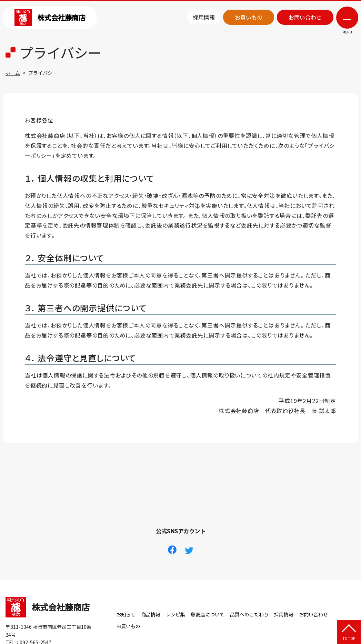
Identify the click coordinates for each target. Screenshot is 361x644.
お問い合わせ (305, 17)
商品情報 (151, 614)
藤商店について (208, 614)
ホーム (13, 73)
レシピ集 (176, 614)
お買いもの (249, 17)
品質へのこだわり (249, 614)
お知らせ (126, 614)
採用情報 (204, 17)
